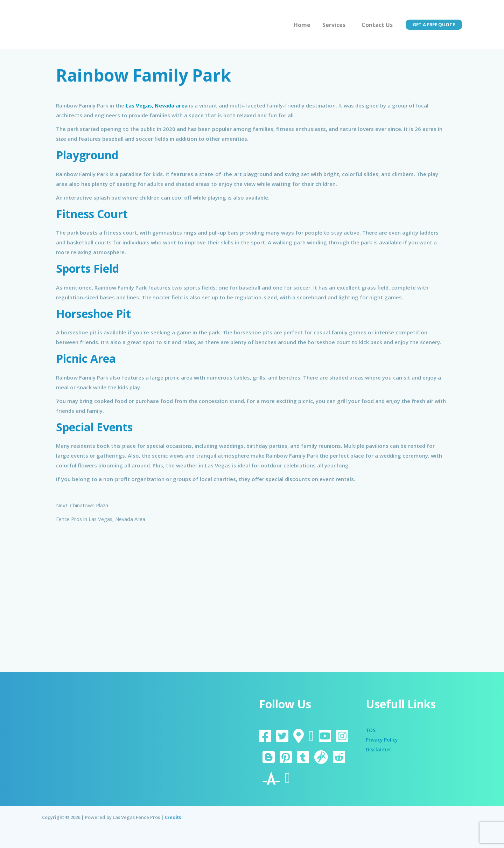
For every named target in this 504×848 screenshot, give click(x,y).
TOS (371, 730)
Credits (173, 817)
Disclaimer (379, 750)
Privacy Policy (383, 740)
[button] (434, 25)
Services (335, 25)
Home (303, 25)
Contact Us (377, 25)
